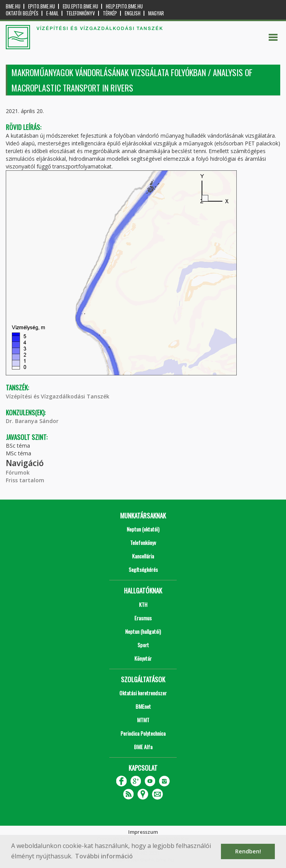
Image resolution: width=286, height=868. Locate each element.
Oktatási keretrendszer (143, 693)
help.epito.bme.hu (124, 6)
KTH (143, 604)
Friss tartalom (25, 480)
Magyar (156, 13)
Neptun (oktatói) (143, 529)
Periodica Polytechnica (143, 733)
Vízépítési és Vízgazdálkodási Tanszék (58, 396)
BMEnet (143, 706)
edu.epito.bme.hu (80, 6)
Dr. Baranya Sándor (32, 421)
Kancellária (143, 556)
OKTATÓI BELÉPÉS (22, 13)
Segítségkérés (143, 569)
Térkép (110, 13)
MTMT (143, 720)
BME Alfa (143, 747)
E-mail (52, 13)
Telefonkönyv (81, 13)
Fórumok (18, 472)
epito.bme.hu (42, 6)
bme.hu (13, 6)
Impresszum (143, 832)
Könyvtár (143, 658)
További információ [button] (104, 856)
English (133, 13)
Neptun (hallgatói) (143, 631)
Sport (143, 645)
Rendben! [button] (248, 851)
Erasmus (143, 618)
